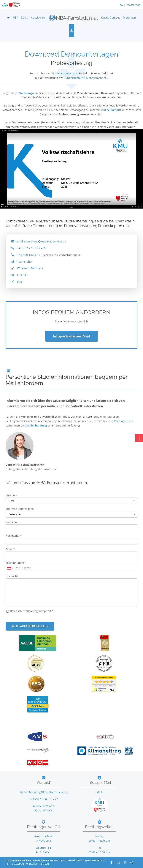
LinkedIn (23, 275)
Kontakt (44, 782)
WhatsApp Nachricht (30, 268)
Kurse (25, 18)
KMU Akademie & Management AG (85, 78)
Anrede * (11, 495)
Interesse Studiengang (20, 509)
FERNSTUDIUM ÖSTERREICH (90, 860)
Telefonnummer (16, 563)
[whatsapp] (125, 862)
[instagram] (118, 862)
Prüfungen (129, 18)
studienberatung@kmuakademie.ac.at (41, 241)
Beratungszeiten (99, 827)
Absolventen (39, 18)
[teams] (131, 862)
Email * (10, 549)
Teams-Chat (25, 262)
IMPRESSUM (32, 864)
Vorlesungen (27, 93)
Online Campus (111, 18)
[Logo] (74, 18)
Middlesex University (64, 73)
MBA (15, 18)
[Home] (8, 18)
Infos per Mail (99, 782)
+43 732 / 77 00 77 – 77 (44, 799)
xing (20, 282)
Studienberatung (36, 425)
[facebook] (112, 862)
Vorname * (12, 522)
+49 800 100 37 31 (30, 255)
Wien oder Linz (123, 421)
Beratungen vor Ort (44, 827)
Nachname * (13, 536)
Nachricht (12, 576)
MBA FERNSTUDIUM (64, 860)
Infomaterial (134, 5)
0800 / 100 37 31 (44, 810)
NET (8, 864)
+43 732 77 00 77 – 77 (32, 248)
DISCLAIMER (18, 864)
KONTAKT (45, 864)
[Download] (72, 31)
